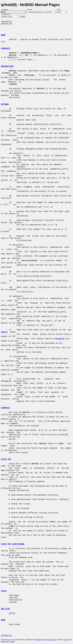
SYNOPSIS (5, 49)
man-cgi (67, 640)
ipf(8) (12, 613)
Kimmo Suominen (50, 640)
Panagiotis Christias (8, 641)
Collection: (6, 14)
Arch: (60, 10)
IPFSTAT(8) (7, 636)
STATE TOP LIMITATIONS (13, 544)
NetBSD (38, 640)
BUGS (3, 620)
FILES (4, 591)
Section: (30, 10)
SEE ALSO (5, 609)
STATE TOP (6, 459)
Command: (5, 10)
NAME (3, 35)
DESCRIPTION (7, 66)
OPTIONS (5, 104)
